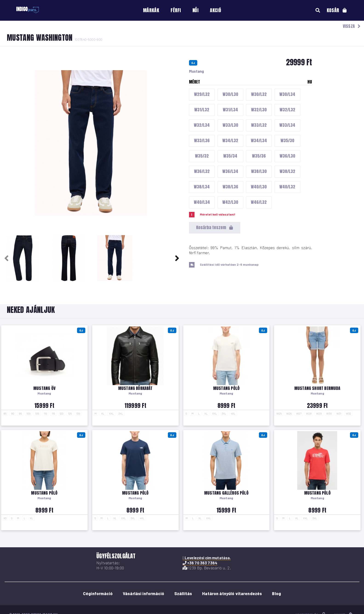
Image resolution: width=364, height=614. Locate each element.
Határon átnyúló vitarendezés (232, 594)
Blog (277, 594)
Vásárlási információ (143, 594)
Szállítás (183, 594)
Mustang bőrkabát (135, 388)
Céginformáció (98, 594)
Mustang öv (44, 388)
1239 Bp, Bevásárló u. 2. (207, 568)
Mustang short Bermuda (317, 388)
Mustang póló (226, 388)
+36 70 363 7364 (200, 563)
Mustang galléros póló (226, 493)
